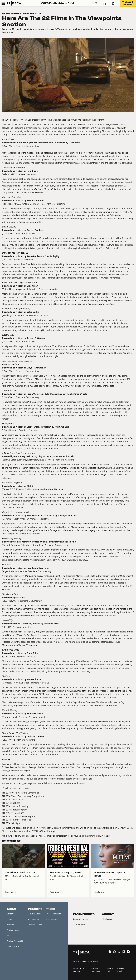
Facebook (68, 783)
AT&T (48, 120)
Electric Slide (8, 335)
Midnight (16, 823)
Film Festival (107, 919)
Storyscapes (17, 799)
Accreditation (34, 919)
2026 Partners (79, 924)
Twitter (59, 783)
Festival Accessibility (16, 941)
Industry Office (34, 914)
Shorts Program (19, 810)
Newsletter (12, 925)
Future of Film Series (21, 820)
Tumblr (82, 783)
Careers (10, 914)
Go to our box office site (36, 779)
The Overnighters (11, 594)
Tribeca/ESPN (18, 813)
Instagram (62, 836)
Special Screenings (20, 806)
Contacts (11, 919)
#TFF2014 (100, 836)
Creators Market (35, 925)
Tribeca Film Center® (78, 970)
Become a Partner (81, 919)
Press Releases (52, 919)
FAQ (9, 935)
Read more (11, 892)
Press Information (53, 914)
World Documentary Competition (28, 796)
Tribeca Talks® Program (23, 816)
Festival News (13, 930)
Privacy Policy (110, 970)
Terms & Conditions (95, 970)
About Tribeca (13, 946)
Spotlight (16, 803)
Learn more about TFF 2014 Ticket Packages (35, 831)
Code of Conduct (121, 970)
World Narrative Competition (25, 793)
